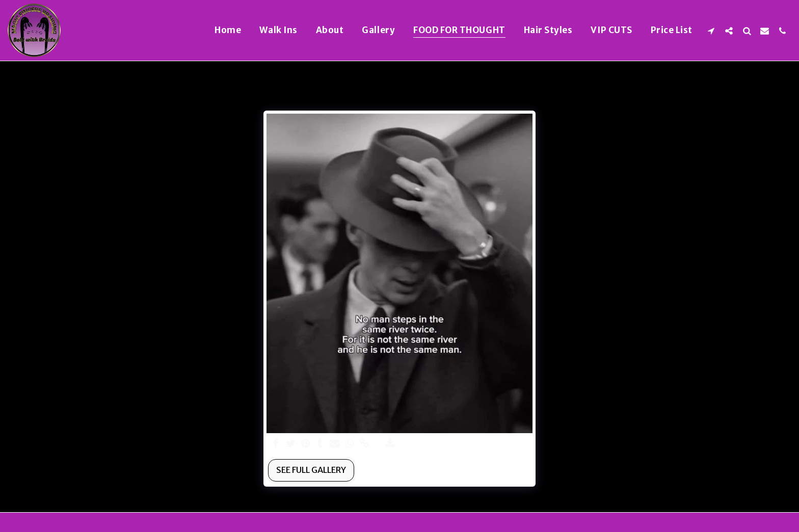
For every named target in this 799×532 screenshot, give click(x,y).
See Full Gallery (311, 470)
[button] (711, 31)
